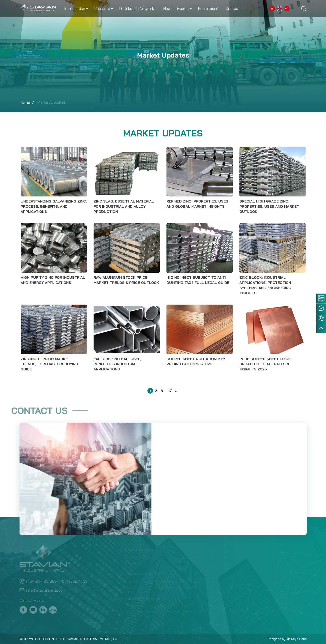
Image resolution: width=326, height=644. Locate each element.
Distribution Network (137, 8)
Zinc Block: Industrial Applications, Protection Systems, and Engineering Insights (265, 285)
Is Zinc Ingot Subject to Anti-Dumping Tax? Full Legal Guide (198, 280)
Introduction (75, 8)
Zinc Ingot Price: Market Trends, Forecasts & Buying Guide (49, 364)
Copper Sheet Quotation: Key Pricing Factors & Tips (196, 361)
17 (170, 390)
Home (25, 102)
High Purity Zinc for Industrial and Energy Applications (53, 280)
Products (102, 8)
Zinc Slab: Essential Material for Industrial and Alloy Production (124, 206)
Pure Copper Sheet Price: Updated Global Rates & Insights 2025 (265, 364)
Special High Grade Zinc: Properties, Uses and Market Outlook (269, 206)
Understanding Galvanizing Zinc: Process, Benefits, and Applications (54, 206)
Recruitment (208, 8)
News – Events (176, 8)
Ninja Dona (297, 639)
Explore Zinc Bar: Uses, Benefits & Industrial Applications (117, 364)
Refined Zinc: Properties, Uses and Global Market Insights (197, 204)
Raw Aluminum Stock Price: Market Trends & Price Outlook (126, 280)
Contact (233, 8)
